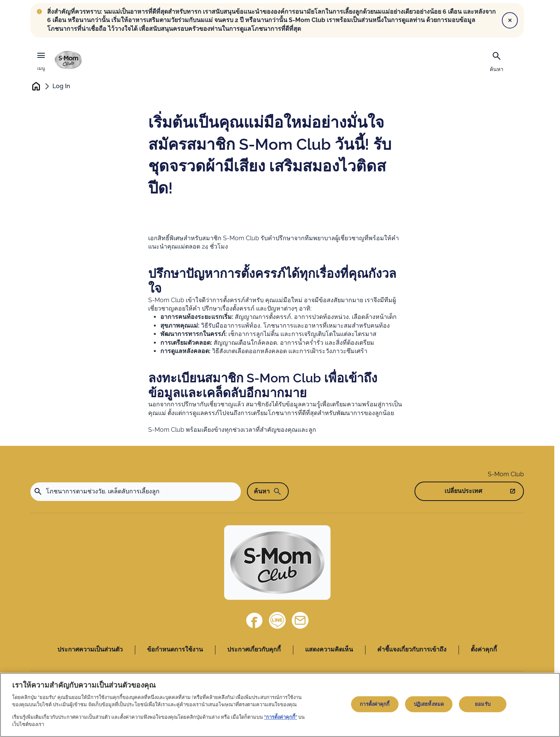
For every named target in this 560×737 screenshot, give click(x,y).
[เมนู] (41, 60)
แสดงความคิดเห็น (329, 650)
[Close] (510, 20)
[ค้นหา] (497, 61)
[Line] (277, 621)
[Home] (277, 563)
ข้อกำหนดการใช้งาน (175, 650)
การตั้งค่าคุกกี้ (375, 704)
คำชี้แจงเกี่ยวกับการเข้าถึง (412, 650)
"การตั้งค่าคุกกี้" (281, 717)
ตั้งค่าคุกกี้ (484, 650)
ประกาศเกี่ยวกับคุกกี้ (254, 650)
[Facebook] (255, 621)
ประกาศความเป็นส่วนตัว (90, 650)
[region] (280, 705)
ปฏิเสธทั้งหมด (429, 704)
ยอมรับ (483, 704)
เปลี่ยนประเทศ (463, 491)
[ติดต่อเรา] (300, 621)
